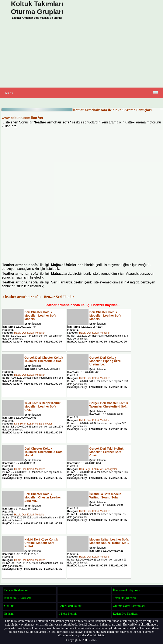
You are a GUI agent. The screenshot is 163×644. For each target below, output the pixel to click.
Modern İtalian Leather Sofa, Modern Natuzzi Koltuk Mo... (109, 541)
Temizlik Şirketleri (124, 598)
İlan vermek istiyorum (126, 590)
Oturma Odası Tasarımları (129, 606)
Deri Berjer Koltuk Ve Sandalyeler (33, 424)
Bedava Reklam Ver (16, 590)
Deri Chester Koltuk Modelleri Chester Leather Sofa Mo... (43, 497)
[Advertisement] (81, 55)
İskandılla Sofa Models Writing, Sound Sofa (105, 496)
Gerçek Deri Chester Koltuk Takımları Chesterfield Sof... (44, 359)
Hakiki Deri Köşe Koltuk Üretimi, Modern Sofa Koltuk (41, 543)
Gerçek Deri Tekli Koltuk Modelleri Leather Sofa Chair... (106, 452)
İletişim (9, 614)
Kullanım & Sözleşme (18, 598)
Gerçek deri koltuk (70, 606)
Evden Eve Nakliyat (125, 614)
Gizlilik (9, 606)
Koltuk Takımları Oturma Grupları (37, 8)
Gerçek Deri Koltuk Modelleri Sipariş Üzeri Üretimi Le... (105, 361)
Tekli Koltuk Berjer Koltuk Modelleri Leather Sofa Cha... (42, 406)
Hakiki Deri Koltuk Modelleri (30, 333)
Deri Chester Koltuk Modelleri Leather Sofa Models (40, 316)
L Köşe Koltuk (68, 614)
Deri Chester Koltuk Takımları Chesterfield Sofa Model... (43, 452)
